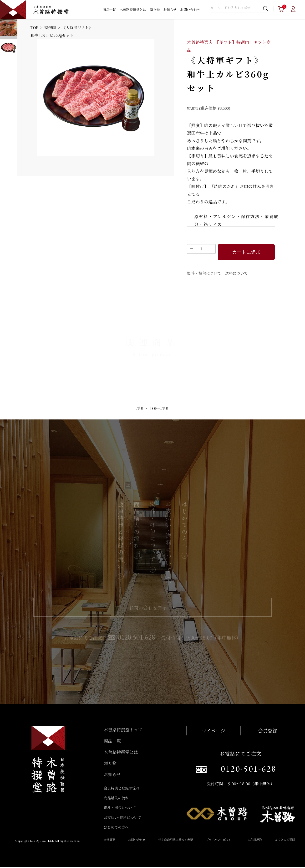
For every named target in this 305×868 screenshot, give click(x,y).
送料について (236, 274)
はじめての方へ (116, 828)
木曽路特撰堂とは (133, 10)
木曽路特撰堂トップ (123, 730)
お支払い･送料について (122, 818)
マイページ (213, 731)
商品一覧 (109, 10)
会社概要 (109, 840)
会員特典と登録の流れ (122, 789)
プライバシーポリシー (220, 840)
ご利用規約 (255, 840)
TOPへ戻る (159, 409)
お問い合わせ (190, 10)
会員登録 (268, 731)
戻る (140, 409)
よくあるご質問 (285, 840)
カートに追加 (246, 253)
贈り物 (155, 10)
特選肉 (50, 28)
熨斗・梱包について (204, 274)
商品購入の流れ (116, 799)
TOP (34, 28)
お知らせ (170, 10)
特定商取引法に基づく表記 (176, 840)
